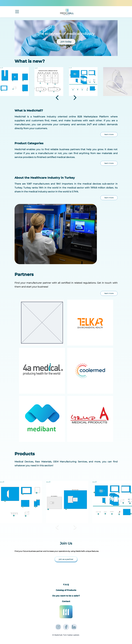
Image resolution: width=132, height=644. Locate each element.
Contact (66, 601)
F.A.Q (66, 585)
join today (66, 42)
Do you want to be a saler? (66, 596)
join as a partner (66, 559)
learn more (109, 134)
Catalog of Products (66, 590)
